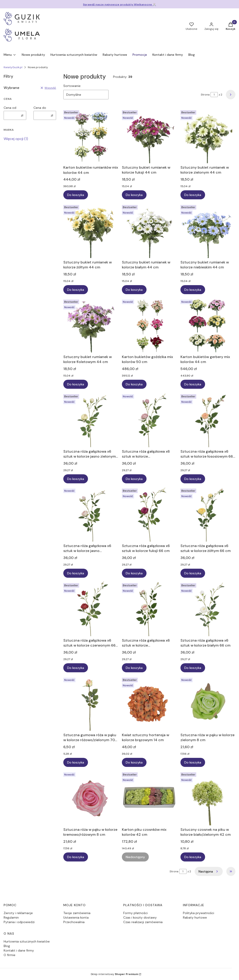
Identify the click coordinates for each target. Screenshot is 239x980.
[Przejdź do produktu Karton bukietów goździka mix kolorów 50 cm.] (149, 325)
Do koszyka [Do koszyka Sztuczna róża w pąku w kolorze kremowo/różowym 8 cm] (76, 857)
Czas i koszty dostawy (140, 917)
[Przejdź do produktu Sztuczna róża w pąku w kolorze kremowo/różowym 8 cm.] (91, 798)
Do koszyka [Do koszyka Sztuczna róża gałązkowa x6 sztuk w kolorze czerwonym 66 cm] (76, 668)
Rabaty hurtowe (195, 917)
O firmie (9, 955)
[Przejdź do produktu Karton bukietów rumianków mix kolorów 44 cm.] (91, 136)
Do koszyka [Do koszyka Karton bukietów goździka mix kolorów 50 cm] (134, 384)
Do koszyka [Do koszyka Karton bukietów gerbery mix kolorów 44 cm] (193, 384)
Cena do (40, 108)
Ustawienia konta (76, 917)
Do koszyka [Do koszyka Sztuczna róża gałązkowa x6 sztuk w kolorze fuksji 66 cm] (134, 573)
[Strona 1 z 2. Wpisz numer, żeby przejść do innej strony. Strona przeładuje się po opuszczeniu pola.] (214, 95)
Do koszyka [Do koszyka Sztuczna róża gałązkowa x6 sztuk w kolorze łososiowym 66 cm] (193, 479)
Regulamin (11, 917)
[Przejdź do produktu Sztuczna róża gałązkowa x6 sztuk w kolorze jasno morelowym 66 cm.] (91, 514)
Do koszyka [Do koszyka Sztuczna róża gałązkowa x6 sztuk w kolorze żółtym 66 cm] (193, 573)
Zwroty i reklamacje (18, 913)
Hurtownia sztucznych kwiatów (27, 941)
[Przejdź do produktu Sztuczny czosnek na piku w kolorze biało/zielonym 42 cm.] (208, 798)
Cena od (10, 108)
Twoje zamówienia (77, 913)
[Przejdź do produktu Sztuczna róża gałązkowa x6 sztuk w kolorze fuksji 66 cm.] (149, 514)
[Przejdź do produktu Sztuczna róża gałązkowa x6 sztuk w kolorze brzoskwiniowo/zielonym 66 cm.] (149, 609)
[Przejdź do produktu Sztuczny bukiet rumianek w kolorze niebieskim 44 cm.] (208, 231)
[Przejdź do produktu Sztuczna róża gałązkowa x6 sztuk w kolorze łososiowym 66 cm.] (208, 420)
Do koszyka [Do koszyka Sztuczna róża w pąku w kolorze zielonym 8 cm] (193, 762)
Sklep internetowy (114, 974)
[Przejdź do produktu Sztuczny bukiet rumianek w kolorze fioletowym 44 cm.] (91, 325)
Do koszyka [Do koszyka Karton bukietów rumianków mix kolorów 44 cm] (76, 195)
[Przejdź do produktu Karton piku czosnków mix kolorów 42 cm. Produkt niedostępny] (149, 798)
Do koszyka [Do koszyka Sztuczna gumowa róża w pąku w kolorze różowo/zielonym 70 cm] (76, 762)
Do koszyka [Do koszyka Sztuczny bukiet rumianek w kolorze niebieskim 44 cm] (193, 290)
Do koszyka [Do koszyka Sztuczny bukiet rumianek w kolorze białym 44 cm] (134, 290)
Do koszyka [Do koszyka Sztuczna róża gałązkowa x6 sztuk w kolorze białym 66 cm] (193, 668)
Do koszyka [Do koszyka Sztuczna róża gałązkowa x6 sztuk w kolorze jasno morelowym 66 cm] (76, 573)
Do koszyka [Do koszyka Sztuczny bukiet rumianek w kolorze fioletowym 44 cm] (76, 384)
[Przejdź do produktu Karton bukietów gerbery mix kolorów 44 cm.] (208, 325)
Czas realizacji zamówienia (143, 922)
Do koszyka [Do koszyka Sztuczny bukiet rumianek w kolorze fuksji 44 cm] (134, 195)
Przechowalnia (74, 922)
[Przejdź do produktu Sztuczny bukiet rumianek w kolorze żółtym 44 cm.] (91, 231)
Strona (205, 95)
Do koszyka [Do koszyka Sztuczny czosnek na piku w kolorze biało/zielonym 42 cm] (193, 857)
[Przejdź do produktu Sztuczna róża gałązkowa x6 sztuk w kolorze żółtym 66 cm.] (208, 514)
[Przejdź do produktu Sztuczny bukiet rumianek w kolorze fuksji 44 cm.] (149, 136)
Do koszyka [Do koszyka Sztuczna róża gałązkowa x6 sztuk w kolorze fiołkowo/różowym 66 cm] (134, 479)
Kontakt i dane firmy (19, 950)
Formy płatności (135, 913)
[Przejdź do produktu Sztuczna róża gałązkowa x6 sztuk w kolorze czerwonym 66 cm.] (91, 609)
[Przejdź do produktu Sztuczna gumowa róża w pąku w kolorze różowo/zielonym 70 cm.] (91, 703)
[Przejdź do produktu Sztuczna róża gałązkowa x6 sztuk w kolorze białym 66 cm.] (208, 609)
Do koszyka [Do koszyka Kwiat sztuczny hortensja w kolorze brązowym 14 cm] (134, 762)
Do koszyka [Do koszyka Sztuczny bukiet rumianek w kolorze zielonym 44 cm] (193, 195)
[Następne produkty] (209, 871)
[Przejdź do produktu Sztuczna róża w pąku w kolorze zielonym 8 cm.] (208, 703)
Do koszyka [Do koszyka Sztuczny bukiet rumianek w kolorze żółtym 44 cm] (76, 290)
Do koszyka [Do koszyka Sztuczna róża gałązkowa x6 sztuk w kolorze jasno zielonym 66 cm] (76, 479)
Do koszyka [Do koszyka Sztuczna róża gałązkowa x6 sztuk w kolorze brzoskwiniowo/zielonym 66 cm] (134, 668)
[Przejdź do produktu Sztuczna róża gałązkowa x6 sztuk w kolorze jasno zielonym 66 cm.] (91, 420)
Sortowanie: (72, 86)
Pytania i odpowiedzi (19, 922)
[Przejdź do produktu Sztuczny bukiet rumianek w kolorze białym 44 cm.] (149, 231)
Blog (7, 946)
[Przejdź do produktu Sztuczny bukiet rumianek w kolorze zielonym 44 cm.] (208, 136)
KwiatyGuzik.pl (13, 67)
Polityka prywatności (199, 913)
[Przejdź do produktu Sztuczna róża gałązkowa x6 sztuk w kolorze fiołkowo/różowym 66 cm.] (149, 420)
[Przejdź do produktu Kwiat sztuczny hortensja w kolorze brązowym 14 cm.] (149, 703)
